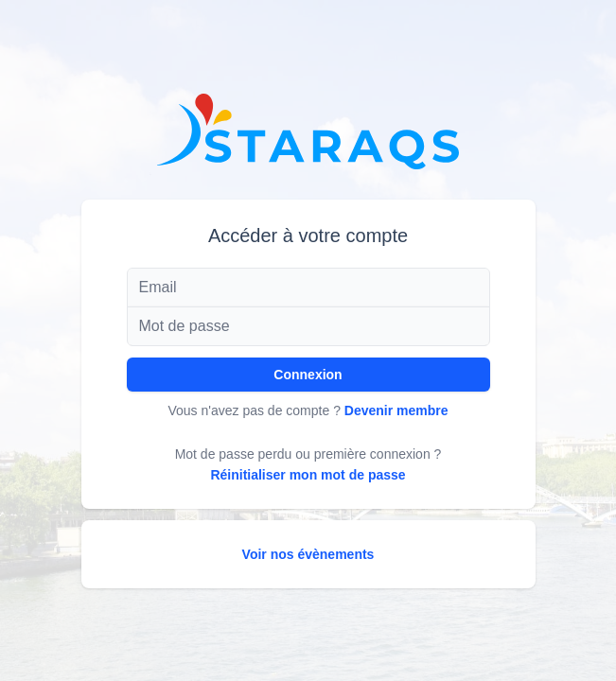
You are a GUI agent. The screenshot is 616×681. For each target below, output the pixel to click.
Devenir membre (396, 410)
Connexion (308, 375)
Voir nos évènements (308, 554)
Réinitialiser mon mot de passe (308, 475)
